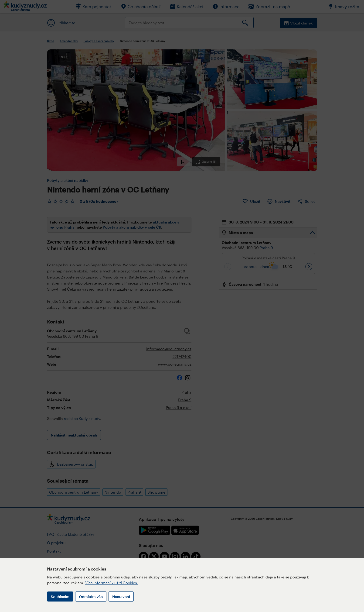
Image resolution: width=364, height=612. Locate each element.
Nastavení (121, 597)
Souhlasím (60, 597)
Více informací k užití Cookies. (112, 583)
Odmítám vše (91, 597)
